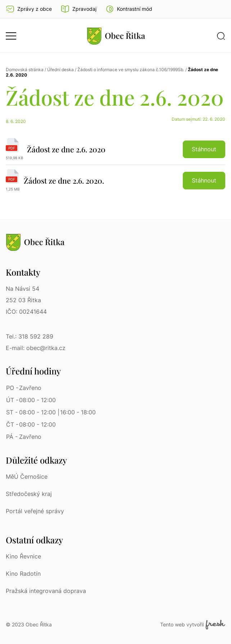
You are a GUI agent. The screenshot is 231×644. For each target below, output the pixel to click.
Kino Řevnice (23, 556)
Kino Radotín (23, 574)
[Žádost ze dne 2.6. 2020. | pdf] (115, 180)
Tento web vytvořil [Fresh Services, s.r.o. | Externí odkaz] (193, 625)
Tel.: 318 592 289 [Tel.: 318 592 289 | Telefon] (30, 336)
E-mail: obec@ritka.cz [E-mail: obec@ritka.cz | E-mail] (36, 348)
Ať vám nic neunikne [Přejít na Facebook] (221, 9)
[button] (129, 9)
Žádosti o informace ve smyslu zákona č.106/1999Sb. (131, 70)
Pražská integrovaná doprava (46, 591)
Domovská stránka (25, 70)
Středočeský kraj (29, 494)
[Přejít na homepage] (116, 36)
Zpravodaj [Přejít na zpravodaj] (79, 9)
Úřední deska (60, 70)
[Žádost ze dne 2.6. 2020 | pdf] (115, 151)
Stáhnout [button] (204, 149)
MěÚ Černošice (27, 477)
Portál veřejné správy (35, 511)
